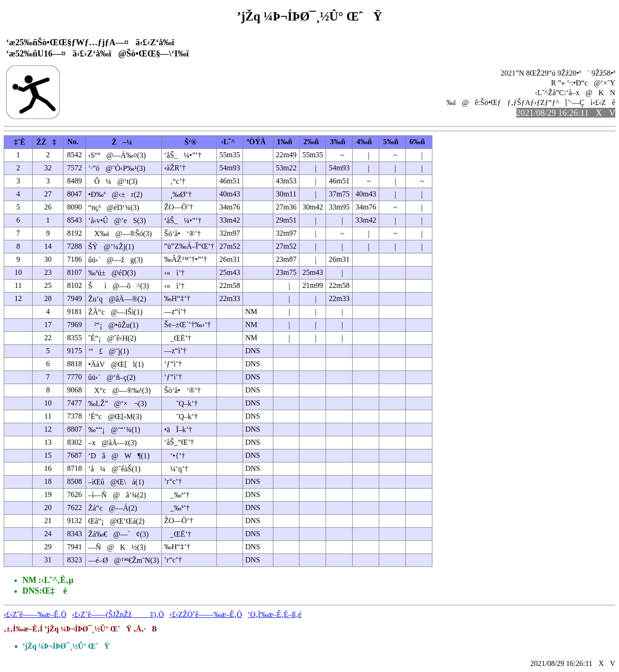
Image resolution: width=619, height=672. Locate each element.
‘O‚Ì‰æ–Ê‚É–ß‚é (275, 614)
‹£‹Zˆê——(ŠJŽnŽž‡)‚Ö (118, 614)
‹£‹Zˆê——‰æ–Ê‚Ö (35, 614)
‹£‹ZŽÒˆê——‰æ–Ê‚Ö (206, 614)
